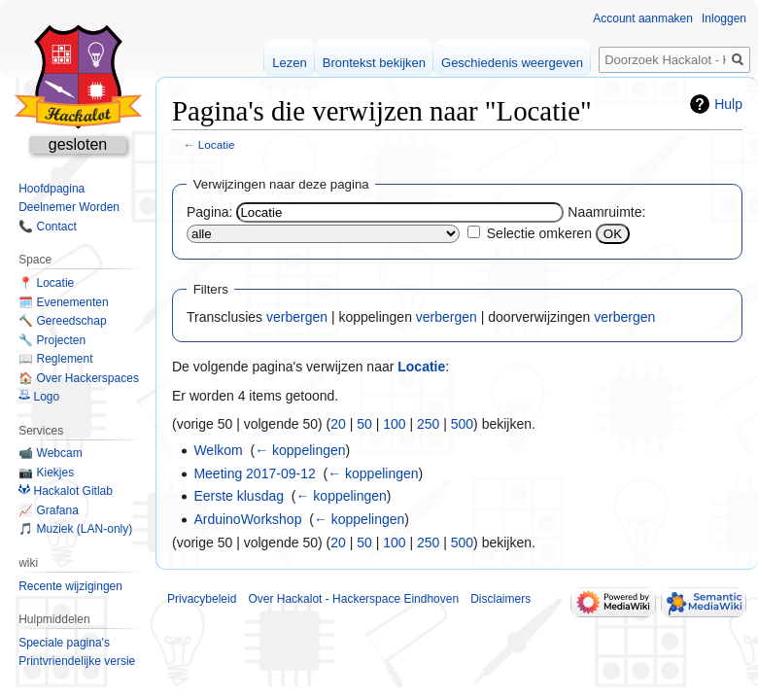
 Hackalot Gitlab (66, 491)
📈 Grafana (49, 510)
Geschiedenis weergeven (512, 63)
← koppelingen (300, 450)
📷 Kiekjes (46, 472)
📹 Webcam (50, 453)
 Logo (39, 397)
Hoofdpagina (52, 189)
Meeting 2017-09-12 (254, 473)
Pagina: (209, 212)
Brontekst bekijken (374, 63)
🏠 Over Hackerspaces (79, 378)
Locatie (217, 144)
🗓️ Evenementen (63, 302)
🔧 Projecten (52, 340)
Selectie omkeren (539, 233)
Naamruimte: (606, 212)
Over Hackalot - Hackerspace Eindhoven (353, 599)
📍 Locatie (46, 283)
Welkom (218, 450)
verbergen (297, 317)
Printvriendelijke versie (77, 661)
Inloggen (724, 18)
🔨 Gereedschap (62, 321)
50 (364, 424)
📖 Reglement (55, 359)
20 (338, 424)
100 (394, 424)
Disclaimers (500, 599)
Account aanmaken (643, 18)
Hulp (728, 104)
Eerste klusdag (239, 496)
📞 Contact (48, 227)
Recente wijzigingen (70, 586)
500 (462, 424)
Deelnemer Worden (69, 207)
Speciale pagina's (64, 643)
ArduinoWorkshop (247, 519)
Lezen (289, 63)
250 (428, 424)
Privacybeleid (202, 599)
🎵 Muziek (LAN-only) (75, 529)
